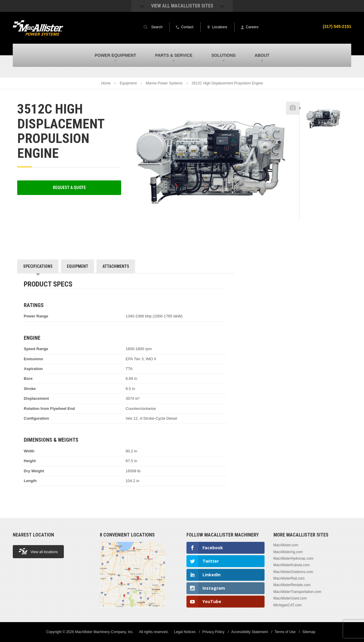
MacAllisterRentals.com (292, 585)
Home (106, 83)
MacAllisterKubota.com (292, 565)
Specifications (38, 266)
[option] (323, 118)
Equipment (128, 83)
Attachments (116, 266)
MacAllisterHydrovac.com (293, 558)
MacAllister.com (286, 545)
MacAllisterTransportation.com (297, 592)
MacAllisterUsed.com (290, 598)
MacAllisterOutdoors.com (293, 572)
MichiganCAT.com (288, 605)
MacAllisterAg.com (288, 552)
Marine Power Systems (164, 83)
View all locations (38, 551)
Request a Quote (69, 188)
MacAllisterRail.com (289, 578)
